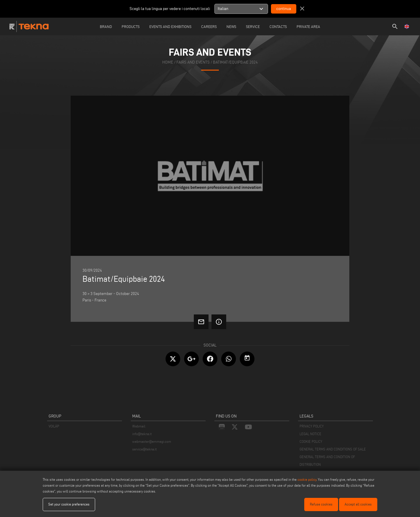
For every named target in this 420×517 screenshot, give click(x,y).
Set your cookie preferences (69, 504)
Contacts (278, 26)
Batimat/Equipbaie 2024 (235, 62)
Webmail (139, 426)
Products (131, 26)
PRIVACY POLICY (312, 426)
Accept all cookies (358, 504)
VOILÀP (54, 426)
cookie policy (307, 479)
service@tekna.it (144, 449)
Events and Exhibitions (170, 26)
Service (253, 26)
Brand (106, 26)
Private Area (308, 26)
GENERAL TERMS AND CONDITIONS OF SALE (333, 449)
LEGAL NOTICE (310, 434)
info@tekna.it (142, 434)
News (231, 26)
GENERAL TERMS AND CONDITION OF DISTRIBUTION (327, 461)
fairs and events (193, 62)
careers (209, 26)
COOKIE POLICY (311, 441)
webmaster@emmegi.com (152, 441)
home (168, 62)
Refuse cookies (321, 504)
